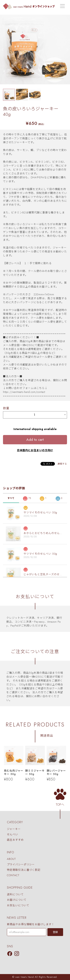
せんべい (13, 834)
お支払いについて (18, 905)
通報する (62, 464)
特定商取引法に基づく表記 (24, 870)
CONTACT (13, 875)
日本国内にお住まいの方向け (35, 450)
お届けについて (17, 900)
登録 (55, 932)
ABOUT (11, 859)
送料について (15, 894)
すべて (11, 498)
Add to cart (35, 440)
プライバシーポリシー (21, 864)
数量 (6, 408)
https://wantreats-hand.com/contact (24, 392)
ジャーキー (14, 829)
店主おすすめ (15, 840)
